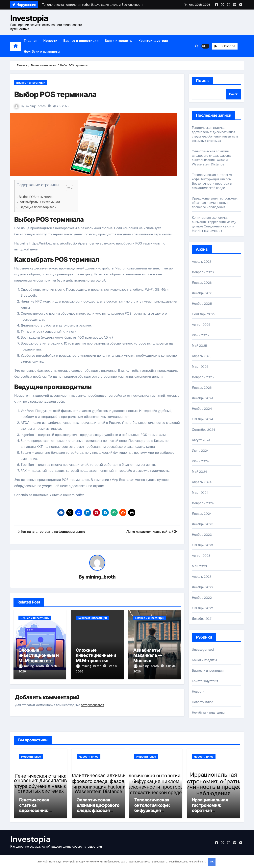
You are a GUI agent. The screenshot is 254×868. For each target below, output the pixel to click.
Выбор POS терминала (36, 197)
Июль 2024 (200, 451)
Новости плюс (202, 702)
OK (212, 862)
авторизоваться (92, 705)
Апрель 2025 (202, 356)
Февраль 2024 (203, 503)
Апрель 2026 (202, 262)
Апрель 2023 (202, 577)
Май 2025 (199, 346)
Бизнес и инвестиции (81, 41)
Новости (51, 41)
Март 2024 (200, 493)
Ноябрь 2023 (202, 535)
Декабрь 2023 (203, 524)
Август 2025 (201, 325)
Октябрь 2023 (202, 545)
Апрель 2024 (202, 482)
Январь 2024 (202, 514)
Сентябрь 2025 (203, 314)
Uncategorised (203, 650)
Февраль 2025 (203, 377)
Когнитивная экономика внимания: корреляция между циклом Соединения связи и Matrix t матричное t (214, 224)
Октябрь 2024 (203, 419)
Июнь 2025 (200, 335)
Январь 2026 (202, 283)
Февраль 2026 (203, 272)
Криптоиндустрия (153, 41)
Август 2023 (201, 556)
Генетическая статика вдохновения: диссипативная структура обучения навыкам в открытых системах (215, 134)
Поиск (203, 81)
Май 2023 (199, 566)
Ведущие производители (38, 207)
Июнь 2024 (200, 461)
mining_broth (36, 106)
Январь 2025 (202, 388)
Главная (31, 41)
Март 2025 (200, 367)
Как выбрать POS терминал (40, 202)
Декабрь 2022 (203, 587)
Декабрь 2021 (202, 619)
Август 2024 (201, 440)
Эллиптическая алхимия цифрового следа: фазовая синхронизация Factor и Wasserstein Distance (212, 158)
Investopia (29, 18)
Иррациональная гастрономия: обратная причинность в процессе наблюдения (215, 203)
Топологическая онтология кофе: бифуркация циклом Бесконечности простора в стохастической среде (212, 181)
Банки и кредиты (119, 41)
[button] (242, 46)
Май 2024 (199, 472)
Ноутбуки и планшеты (42, 52)
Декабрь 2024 (203, 398)
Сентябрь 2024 (203, 430)
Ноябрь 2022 (202, 598)
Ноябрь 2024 (202, 409)
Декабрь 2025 (203, 293)
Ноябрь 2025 (202, 304)
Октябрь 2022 (202, 608)
